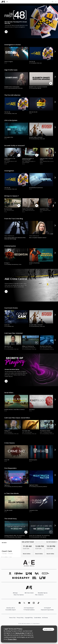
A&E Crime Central (29, 593)
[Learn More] (6, 291)
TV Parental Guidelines (29, 610)
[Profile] (56, 2)
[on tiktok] (38, 603)
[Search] (53, 2)
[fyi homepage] (37, 574)
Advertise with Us (11, 608)
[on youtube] (29, 603)
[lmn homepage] (29, 574)
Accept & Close (49, 629)
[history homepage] (10, 574)
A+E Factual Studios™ (29, 608)
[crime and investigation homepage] (34, 578)
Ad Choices (45, 618)
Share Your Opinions (19, 595)
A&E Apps (15, 593)
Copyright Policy (29, 618)
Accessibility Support (11, 610)
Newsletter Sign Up (43, 593)
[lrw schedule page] (43, 578)
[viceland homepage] (45, 574)
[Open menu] (7, 2)
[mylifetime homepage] (19, 574)
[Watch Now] (6, 32)
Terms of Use (12, 618)
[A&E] (3, 2)
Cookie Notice (38, 618)
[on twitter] (24, 603)
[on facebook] (20, 603)
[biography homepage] (21, 578)
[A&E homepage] (29, 587)
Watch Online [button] (27, 554)
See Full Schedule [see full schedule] (52, 542)
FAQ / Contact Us (39, 595)
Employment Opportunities (47, 610)
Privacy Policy (20, 618)
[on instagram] (34, 603)
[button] (55, 52)
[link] (16, 54)
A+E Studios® (47, 608)
